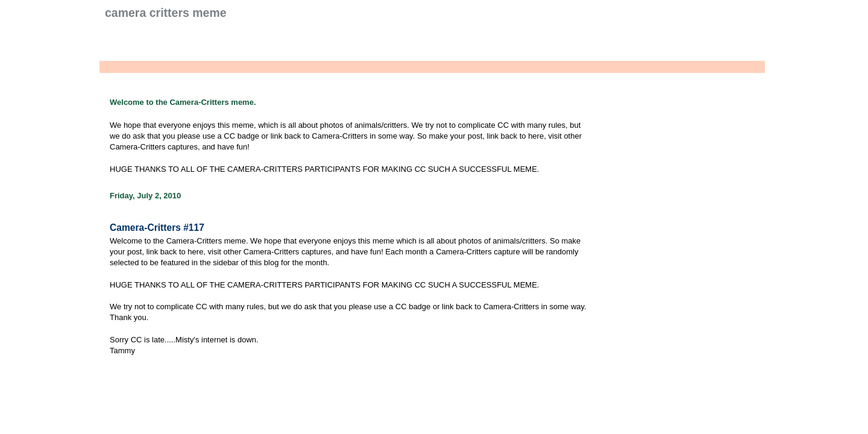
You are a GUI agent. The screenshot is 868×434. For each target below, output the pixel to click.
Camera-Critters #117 (157, 228)
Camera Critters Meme (166, 13)
